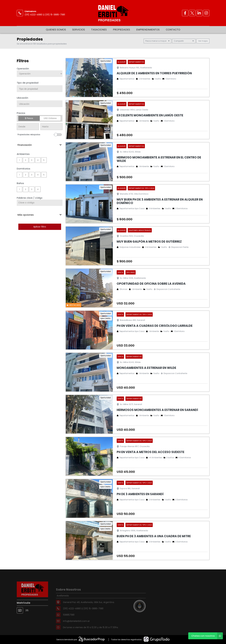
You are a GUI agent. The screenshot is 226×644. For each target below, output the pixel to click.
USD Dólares (50, 118)
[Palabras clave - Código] (40, 203)
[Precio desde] (28, 127)
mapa (203, 41)
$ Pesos (29, 118)
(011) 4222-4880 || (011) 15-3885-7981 (45, 15)
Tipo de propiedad (28, 83)
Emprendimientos (148, 30)
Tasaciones (99, 30)
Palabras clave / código (30, 198)
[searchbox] (41, 89)
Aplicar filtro (40, 227)
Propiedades (121, 30)
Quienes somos (56, 30)
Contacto (173, 30)
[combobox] (40, 89)
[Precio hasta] (51, 127)
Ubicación (22, 98)
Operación (23, 69)
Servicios (79, 30)
